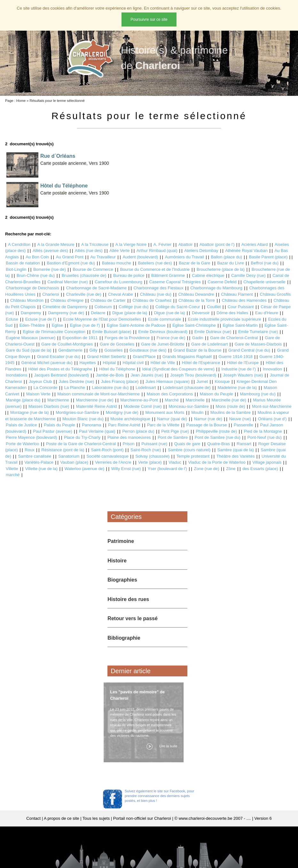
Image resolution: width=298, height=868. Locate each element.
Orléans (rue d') (272, 419)
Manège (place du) (23, 400)
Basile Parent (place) (268, 257)
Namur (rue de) (208, 419)
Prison (129, 444)
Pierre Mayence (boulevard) (31, 437)
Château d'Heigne (67, 300)
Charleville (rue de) (84, 294)
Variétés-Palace (39, 462)
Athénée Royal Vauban (246, 251)
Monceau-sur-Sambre (189, 406)
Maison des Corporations (170, 394)
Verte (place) (150, 462)
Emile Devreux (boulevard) (163, 332)
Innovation (272, 369)
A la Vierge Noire (131, 244)
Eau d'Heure (267, 313)
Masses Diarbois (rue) (49, 406)
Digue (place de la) (130, 313)
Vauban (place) (74, 462)
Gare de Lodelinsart (209, 344)
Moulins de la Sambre (231, 412)
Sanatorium (69, 456)
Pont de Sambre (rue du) (218, 437)
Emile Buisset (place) (112, 332)
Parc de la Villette (163, 425)
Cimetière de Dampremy (65, 307)
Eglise (57, 325)
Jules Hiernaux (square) (168, 381)
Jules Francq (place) (120, 381)
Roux (29, 450)
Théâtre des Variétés (236, 456)
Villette (12, 469)
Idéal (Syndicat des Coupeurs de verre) (178, 369)
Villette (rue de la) (41, 469)
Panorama (91, 425)
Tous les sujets (96, 818)
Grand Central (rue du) (249, 350)
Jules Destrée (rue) (76, 381)
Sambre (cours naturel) (189, 450)
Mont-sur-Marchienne (272, 406)
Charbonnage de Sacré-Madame (96, 288)
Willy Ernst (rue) (126, 469)
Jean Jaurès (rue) (147, 375)
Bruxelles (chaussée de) (84, 275)
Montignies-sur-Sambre (77, 412)
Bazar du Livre (231, 263)
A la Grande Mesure (56, 244)
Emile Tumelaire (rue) (258, 332)
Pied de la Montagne (263, 431)
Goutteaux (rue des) (148, 350)
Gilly (93, 350)
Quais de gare (187, 444)
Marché (172, 400)
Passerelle (243, 425)
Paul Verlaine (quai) (97, 431)
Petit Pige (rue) (175, 431)
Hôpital (109, 363)
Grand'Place (144, 357)
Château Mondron (27, 300)
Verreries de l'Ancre (113, 462)
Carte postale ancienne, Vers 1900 (75, 163)
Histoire (117, 561)
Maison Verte (38, 394)
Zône (231, 469)
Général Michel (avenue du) (47, 363)
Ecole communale (165, 319)
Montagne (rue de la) (30, 412)
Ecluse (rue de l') (41, 319)
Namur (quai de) (172, 419)
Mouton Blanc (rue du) (83, 419)
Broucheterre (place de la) (221, 269)
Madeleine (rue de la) (237, 388)
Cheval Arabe (121, 294)
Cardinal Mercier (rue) (67, 282)
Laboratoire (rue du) (110, 388)
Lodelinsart (146, 388)
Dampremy (31, 313)
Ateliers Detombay (201, 251)
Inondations (16, 375)
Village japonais (267, 462)
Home (21, 101)
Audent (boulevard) (141, 257)
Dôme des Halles (232, 313)
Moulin (197, 412)
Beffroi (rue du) (265, 263)
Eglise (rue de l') (85, 325)
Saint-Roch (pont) (107, 450)
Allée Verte (119, 251)
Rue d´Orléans (58, 156)
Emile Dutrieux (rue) (213, 332)
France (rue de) (171, 338)
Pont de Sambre (173, 437)
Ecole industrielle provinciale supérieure (225, 319)
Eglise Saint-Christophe (194, 325)
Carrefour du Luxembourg (118, 282)
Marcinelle (195, 400)
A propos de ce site (62, 818)
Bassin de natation (23, 263)
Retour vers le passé (133, 618)
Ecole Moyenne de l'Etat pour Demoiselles (102, 319)
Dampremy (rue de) (66, 313)
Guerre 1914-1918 (236, 357)
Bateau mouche (117, 263)
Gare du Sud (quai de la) (28, 350)
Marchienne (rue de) (95, 400)
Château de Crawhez (152, 300)
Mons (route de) (231, 406)
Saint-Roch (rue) (146, 450)
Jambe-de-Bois (110, 375)
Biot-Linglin (16, 269)
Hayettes (88, 363)
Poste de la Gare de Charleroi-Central (81, 444)
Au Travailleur (103, 257)
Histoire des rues (128, 599)
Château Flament (237, 294)
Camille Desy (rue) (248, 275)
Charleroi (51, 294)
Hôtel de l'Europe (243, 363)
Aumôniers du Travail (184, 257)
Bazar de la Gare (194, 263)
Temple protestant (193, 456)
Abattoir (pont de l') (217, 244)
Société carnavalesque (107, 456)
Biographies (122, 580)
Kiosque (222, 381)
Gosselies (113, 350)
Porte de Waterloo (22, 444)
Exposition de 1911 (80, 338)
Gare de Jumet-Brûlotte (163, 344)
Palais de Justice (21, 425)
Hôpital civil (133, 363)
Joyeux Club (40, 381)
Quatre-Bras (219, 444)
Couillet (214, 307)
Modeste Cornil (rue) (143, 406)
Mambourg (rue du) (258, 394)
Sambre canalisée (35, 456)
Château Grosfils (275, 294)
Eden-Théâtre (32, 325)
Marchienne (58, 400)
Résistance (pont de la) (63, 450)
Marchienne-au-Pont (139, 400)
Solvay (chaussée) (152, 456)
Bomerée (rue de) (50, 269)
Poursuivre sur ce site (149, 19)
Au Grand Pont (70, 257)
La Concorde (45, 388)
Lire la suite (166, 746)
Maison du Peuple (216, 394)
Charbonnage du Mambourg (216, 288)
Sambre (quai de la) (236, 450)
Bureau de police (129, 275)
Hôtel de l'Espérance (201, 363)
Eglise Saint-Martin (240, 325)
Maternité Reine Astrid (97, 406)
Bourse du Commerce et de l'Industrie (155, 269)
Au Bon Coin (37, 257)
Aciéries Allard (255, 244)
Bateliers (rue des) (155, 263)
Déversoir (201, 313)
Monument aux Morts (165, 412)
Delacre (98, 313)
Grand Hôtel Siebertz (106, 357)
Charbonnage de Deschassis (32, 288)
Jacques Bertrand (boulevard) (62, 375)
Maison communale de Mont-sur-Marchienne (98, 394)
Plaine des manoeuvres (129, 437)
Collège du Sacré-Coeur (178, 307)
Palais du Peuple (59, 425)
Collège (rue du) (133, 307)
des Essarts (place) (260, 469)
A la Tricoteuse (95, 244)
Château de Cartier (108, 300)
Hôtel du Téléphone (64, 186)
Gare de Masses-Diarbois (258, 344)
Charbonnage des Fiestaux (158, 288)
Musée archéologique (130, 419)
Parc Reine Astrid (124, 425)
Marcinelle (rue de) (229, 400)
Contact (33, 818)
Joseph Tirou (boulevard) (193, 375)
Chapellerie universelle (264, 282)
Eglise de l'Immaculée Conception (54, 332)
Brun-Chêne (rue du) (36, 275)
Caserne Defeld (222, 282)
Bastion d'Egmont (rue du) (71, 263)
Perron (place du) (138, 431)
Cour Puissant (241, 307)
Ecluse (12, 319)
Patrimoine (121, 541)
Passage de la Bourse (206, 425)
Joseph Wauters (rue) (243, 375)
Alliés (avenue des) (50, 251)
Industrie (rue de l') (239, 369)
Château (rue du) (156, 294)
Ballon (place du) (226, 257)
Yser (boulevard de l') (167, 469)
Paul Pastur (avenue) (52, 431)
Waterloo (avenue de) (85, 469)
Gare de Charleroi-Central (234, 338)
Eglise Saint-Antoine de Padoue (136, 325)
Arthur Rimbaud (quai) (157, 251)
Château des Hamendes (244, 300)
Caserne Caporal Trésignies (175, 282)
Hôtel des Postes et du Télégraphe (60, 369)
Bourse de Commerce (93, 269)
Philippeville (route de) (216, 431)
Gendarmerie (70, 350)
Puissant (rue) (154, 444)
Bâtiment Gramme (168, 275)
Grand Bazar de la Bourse (197, 350)
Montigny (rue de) (122, 412)
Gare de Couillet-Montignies (67, 344)
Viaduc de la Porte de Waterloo (217, 462)
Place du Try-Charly (82, 437)
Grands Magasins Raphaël (187, 357)
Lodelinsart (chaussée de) (187, 388)
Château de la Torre (197, 300)
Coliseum (103, 307)
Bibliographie (124, 638)
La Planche (75, 388)
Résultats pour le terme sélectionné (57, 101)
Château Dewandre (196, 294)
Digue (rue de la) (170, 313)
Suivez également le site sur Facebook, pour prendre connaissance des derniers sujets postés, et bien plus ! (159, 796)
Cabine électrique (208, 275)
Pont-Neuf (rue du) (264, 437)
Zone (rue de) (207, 469)
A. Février (162, 244)
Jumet (202, 381)
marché (13, 475)
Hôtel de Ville (163, 363)
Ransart (244, 444)
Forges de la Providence (127, 338)
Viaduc (175, 462)
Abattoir (186, 244)
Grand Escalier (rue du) (59, 357)
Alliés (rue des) (89, 251)
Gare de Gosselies (117, 344)
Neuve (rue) (240, 419)
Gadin (198, 338)
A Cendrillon (19, 244)
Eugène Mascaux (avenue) (31, 338)
